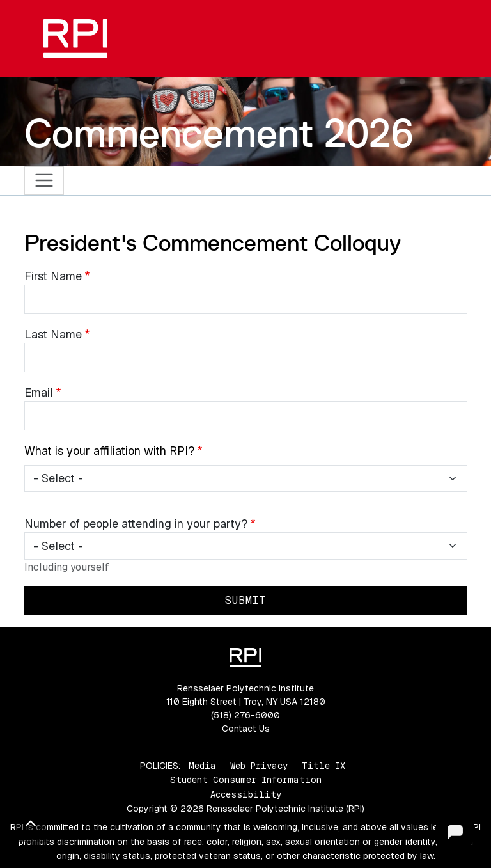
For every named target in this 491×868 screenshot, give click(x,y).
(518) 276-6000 (245, 715)
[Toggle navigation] (44, 181)
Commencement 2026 (219, 133)
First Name (53, 276)
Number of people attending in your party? (136, 524)
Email (39, 392)
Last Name (53, 334)
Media (202, 766)
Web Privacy (259, 766)
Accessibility (246, 794)
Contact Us (246, 729)
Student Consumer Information (246, 780)
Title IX (323, 766)
